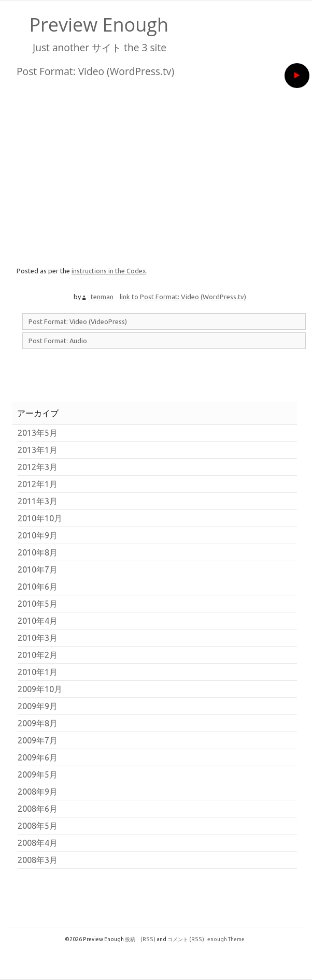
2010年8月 (38, 552)
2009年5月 (38, 774)
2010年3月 (38, 638)
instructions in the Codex (109, 271)
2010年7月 (38, 569)
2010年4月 (38, 621)
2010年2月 (38, 655)
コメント (186, 939)
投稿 (140, 939)
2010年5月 (38, 604)
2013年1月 (38, 450)
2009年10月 (40, 689)
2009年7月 (38, 740)
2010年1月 (38, 672)
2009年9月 (38, 706)
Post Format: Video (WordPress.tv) (95, 71)
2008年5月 (38, 826)
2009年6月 (38, 757)
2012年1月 (38, 484)
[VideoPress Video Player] (160, 171)
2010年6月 (38, 587)
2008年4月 (38, 843)
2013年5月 (38, 433)
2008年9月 (38, 792)
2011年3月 (38, 501)
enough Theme (226, 939)
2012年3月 (38, 467)
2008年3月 (38, 860)
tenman (102, 297)
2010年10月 (40, 518)
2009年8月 (38, 723)
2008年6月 (38, 809)
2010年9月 (38, 535)
